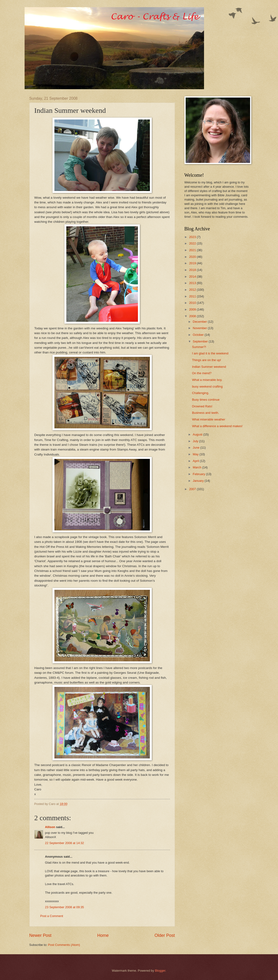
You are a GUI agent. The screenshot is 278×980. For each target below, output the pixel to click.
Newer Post (40, 935)
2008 (193, 316)
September (201, 341)
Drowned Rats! (202, 406)
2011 (193, 296)
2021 (193, 250)
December (200, 322)
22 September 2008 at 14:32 (65, 843)
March (197, 467)
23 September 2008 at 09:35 (65, 907)
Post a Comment (52, 916)
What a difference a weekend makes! (217, 426)
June (197, 448)
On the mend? (202, 373)
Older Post (165, 935)
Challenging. (201, 393)
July (196, 441)
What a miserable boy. (207, 380)
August (198, 434)
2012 (193, 290)
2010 (193, 303)
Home (103, 935)
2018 (193, 270)
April (196, 461)
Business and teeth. (206, 413)
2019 (193, 263)
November (200, 328)
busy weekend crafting (207, 386)
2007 (193, 489)
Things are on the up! (207, 360)
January (199, 481)
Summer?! (199, 347)
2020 (193, 257)
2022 (193, 243)
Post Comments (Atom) (64, 945)
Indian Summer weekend (209, 367)
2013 (193, 283)
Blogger (160, 971)
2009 (193, 309)
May (196, 454)
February (199, 474)
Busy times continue (206, 400)
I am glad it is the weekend (210, 353)
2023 (193, 237)
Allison (50, 827)
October (199, 335)
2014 (193, 277)
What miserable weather (209, 419)
